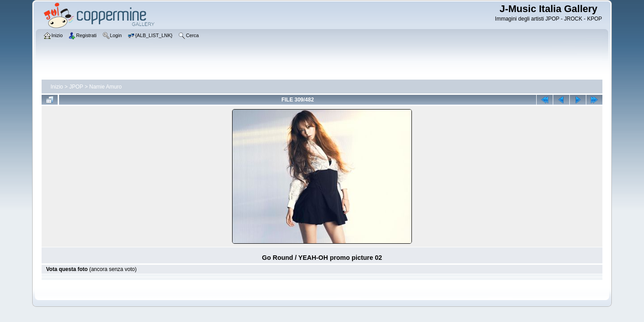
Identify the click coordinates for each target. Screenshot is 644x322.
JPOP (76, 87)
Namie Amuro (106, 87)
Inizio (57, 87)
